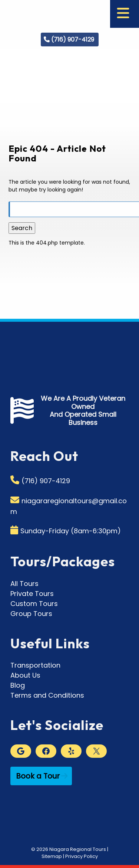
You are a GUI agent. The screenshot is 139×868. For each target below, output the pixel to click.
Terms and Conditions (47, 695)
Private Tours (32, 594)
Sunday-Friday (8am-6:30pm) (71, 531)
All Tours (24, 584)
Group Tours (31, 614)
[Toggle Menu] (123, 14)
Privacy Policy (82, 856)
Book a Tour (38, 776)
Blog (18, 685)
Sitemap (52, 856)
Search (22, 228)
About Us (25, 675)
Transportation (35, 665)
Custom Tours (34, 604)
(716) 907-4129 (73, 40)
